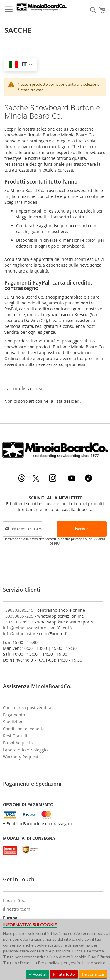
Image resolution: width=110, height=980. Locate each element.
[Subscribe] (82, 529)
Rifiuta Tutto (64, 974)
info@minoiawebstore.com (29, 628)
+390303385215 (18, 610)
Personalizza (93, 974)
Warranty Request (21, 757)
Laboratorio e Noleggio (25, 750)
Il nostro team (17, 909)
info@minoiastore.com (25, 634)
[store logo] (42, 7)
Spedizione (14, 722)
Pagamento (14, 715)
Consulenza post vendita (27, 708)
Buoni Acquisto (18, 743)
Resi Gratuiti (15, 736)
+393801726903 (18, 622)
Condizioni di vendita (24, 729)
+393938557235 (18, 616)
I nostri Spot (15, 900)
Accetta (39, 974)
